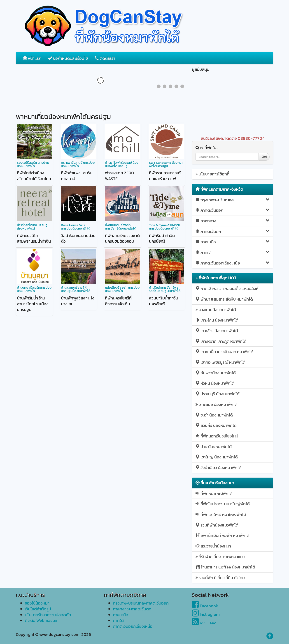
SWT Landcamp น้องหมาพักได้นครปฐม (166, 164)
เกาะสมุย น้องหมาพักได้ (216, 404)
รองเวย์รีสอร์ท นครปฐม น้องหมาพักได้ (33, 164)
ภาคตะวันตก (233, 231)
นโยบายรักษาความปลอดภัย (48, 615)
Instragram (206, 614)
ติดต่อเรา (105, 58)
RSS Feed (204, 623)
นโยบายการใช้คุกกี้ (212, 174)
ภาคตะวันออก (233, 210)
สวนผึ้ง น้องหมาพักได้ (216, 425)
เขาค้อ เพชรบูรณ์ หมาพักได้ (220, 362)
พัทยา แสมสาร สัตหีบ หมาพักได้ (224, 299)
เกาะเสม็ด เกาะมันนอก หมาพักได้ (224, 352)
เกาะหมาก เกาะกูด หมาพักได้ (221, 341)
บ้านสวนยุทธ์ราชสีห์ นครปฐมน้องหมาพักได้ (76, 289)
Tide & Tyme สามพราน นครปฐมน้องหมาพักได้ (164, 227)
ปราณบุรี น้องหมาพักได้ (218, 394)
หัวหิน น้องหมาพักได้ (215, 383)
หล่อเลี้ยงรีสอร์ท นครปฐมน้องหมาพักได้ (122, 289)
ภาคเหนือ (233, 242)
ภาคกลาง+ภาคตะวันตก (132, 609)
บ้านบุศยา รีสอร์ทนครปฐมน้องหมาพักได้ (34, 289)
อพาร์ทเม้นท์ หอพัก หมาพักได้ (222, 535)
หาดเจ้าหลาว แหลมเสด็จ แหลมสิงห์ (227, 289)
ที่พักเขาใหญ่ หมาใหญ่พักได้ (221, 514)
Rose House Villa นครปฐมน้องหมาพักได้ (76, 227)
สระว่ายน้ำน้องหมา (213, 546)
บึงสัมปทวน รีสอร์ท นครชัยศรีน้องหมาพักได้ (121, 227)
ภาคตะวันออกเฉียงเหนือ (233, 263)
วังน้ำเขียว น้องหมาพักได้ (218, 468)
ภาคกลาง (233, 221)
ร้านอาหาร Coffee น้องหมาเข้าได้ (225, 567)
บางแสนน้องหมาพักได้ (216, 310)
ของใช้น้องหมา (37, 603)
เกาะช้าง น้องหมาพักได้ (217, 331)
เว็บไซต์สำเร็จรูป (38, 609)
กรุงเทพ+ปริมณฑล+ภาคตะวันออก (141, 603)
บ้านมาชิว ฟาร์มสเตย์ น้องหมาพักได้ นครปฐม (122, 164)
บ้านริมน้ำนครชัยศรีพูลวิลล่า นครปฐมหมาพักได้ (165, 289)
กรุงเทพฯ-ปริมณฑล (233, 200)
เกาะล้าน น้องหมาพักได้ (217, 320)
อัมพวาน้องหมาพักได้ (216, 373)
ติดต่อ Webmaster (41, 620)
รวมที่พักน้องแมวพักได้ (217, 525)
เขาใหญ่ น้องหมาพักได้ (217, 457)
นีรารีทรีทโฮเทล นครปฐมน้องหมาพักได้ (33, 227)
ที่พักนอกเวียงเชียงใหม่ (217, 436)
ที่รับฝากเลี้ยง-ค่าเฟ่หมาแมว (220, 557)
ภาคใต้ (233, 252)
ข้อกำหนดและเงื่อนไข (68, 58)
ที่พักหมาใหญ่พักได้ (214, 493)
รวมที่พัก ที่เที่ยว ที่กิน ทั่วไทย (220, 578)
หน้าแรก (32, 58)
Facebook (205, 606)
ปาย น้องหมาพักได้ (214, 447)
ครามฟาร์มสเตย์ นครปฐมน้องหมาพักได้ (78, 164)
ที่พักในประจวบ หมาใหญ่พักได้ (223, 504)
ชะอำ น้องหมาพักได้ (214, 415)
